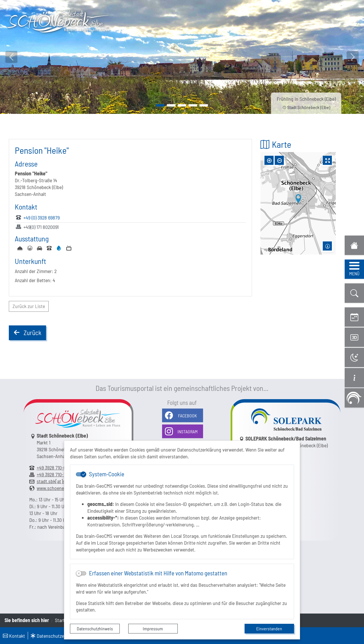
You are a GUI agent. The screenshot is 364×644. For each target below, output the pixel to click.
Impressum (153, 628)
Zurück (27, 334)
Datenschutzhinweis (95, 628)
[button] (354, 293)
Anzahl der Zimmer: (34, 271)
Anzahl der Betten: (33, 280)
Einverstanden (269, 628)
